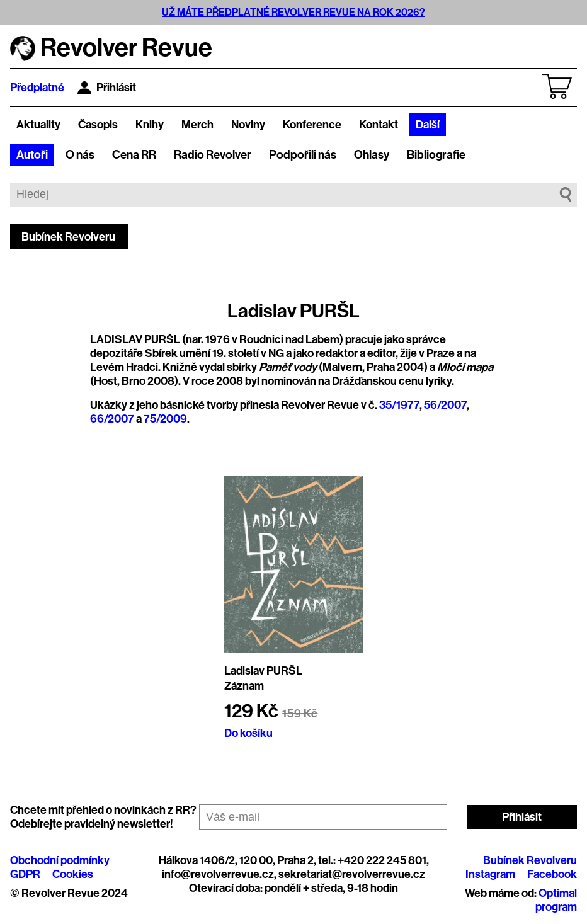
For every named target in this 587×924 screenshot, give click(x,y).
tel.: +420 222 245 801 (372, 860)
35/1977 (399, 405)
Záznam (244, 686)
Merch (197, 125)
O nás (80, 155)
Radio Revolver (213, 155)
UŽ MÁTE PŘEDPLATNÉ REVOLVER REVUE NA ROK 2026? (293, 12)
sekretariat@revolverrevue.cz (352, 874)
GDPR (25, 874)
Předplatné (37, 88)
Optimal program (556, 900)
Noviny (248, 125)
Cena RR (134, 155)
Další (428, 125)
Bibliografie (436, 155)
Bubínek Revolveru (68, 237)
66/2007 (112, 419)
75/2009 (165, 419)
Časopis (98, 125)
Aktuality (38, 125)
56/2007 (445, 405)
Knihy (150, 125)
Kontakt (379, 125)
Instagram (490, 874)
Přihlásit (107, 88)
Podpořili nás (303, 155)
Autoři (32, 155)
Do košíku (248, 733)
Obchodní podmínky (60, 860)
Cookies (73, 874)
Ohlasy (372, 155)
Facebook (552, 874)
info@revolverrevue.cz (218, 874)
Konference (312, 125)
